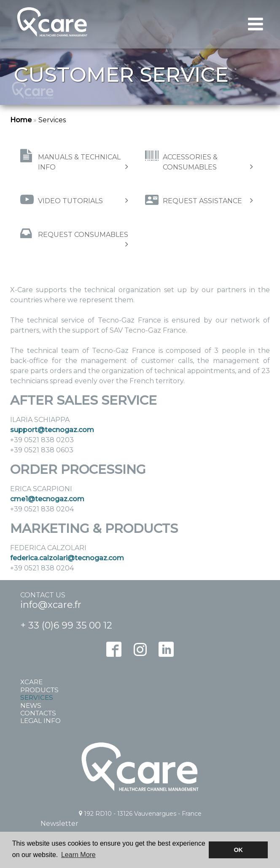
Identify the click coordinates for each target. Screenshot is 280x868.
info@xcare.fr (51, 605)
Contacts (38, 713)
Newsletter (59, 824)
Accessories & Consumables (208, 162)
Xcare (31, 682)
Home (21, 120)
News (31, 706)
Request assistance (208, 200)
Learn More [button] (78, 855)
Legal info (40, 721)
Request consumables (83, 239)
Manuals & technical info (83, 162)
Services (52, 120)
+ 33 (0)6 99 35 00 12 (66, 625)
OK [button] (238, 850)
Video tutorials (83, 200)
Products (39, 690)
